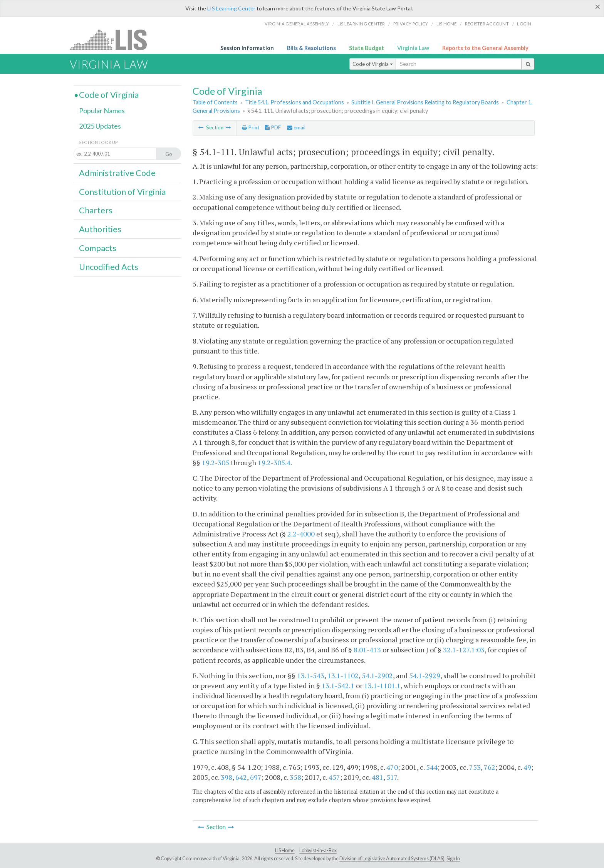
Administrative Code (117, 173)
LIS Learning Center (231, 8)
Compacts (98, 248)
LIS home (447, 24)
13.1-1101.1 (382, 685)
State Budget (367, 48)
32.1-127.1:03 (464, 650)
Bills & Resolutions (311, 48)
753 (475, 767)
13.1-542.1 (338, 685)
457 (334, 777)
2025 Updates (100, 126)
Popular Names (102, 111)
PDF (273, 127)
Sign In (453, 859)
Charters (96, 210)
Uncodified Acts (109, 267)
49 (527, 767)
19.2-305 (216, 462)
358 (295, 777)
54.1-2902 (377, 675)
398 (226, 777)
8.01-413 (367, 650)
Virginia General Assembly (297, 24)
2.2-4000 (301, 534)
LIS (113, 39)
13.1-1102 (343, 675)
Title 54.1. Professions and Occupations (294, 102)
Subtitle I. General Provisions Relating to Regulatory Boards (425, 102)
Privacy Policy (411, 24)
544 (432, 767)
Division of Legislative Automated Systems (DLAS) (392, 859)
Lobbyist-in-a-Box (318, 850)
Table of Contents (215, 102)
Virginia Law (413, 48)
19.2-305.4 (274, 462)
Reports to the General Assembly (485, 48)
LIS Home (285, 850)
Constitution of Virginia (122, 192)
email (296, 127)
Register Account (487, 24)
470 (392, 767)
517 (392, 777)
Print (251, 127)
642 (241, 777)
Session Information (247, 48)
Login (524, 24)
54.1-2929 (425, 675)
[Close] (598, 7)
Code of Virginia (373, 64)
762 (490, 767)
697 (256, 777)
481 (377, 777)
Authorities (100, 229)
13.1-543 (311, 675)
